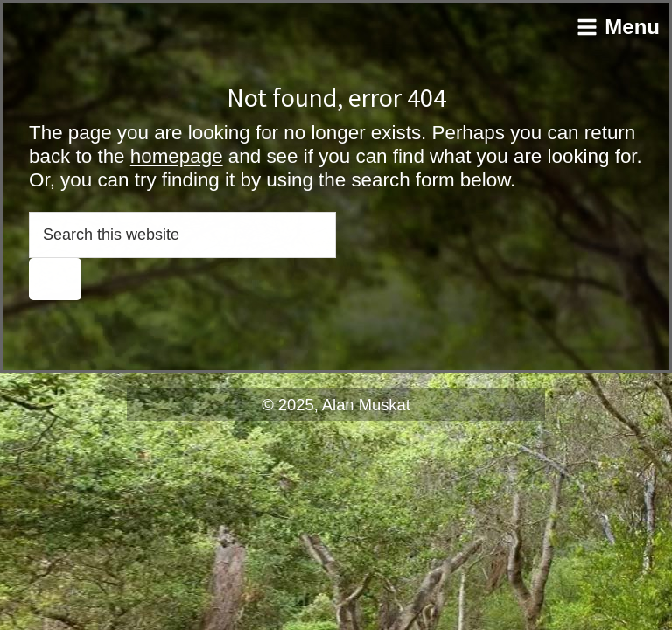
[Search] (55, 279)
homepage (177, 156)
